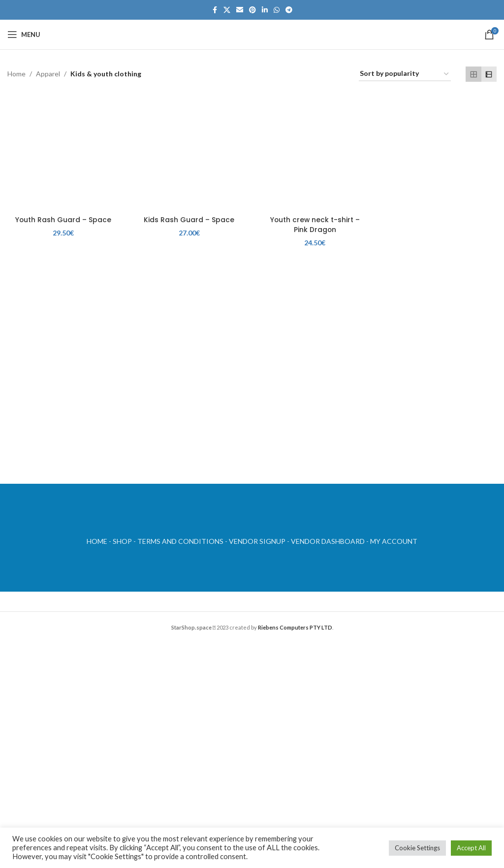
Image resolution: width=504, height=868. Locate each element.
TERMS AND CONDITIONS (180, 541)
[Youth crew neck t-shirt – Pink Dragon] (315, 154)
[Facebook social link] (215, 10)
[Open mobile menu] (24, 34)
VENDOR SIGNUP (257, 541)
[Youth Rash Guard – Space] (63, 154)
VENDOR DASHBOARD (328, 541)
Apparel (48, 74)
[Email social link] (240, 10)
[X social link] (227, 10)
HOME (97, 541)
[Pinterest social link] (252, 10)
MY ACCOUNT (394, 541)
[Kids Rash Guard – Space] (189, 154)
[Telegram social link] (289, 10)
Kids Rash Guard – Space (189, 219)
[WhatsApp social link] (277, 10)
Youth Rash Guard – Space (63, 219)
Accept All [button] (471, 848)
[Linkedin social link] (265, 10)
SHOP (122, 541)
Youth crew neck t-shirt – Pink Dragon (315, 224)
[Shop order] (405, 74)
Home (16, 74)
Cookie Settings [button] (417, 848)
